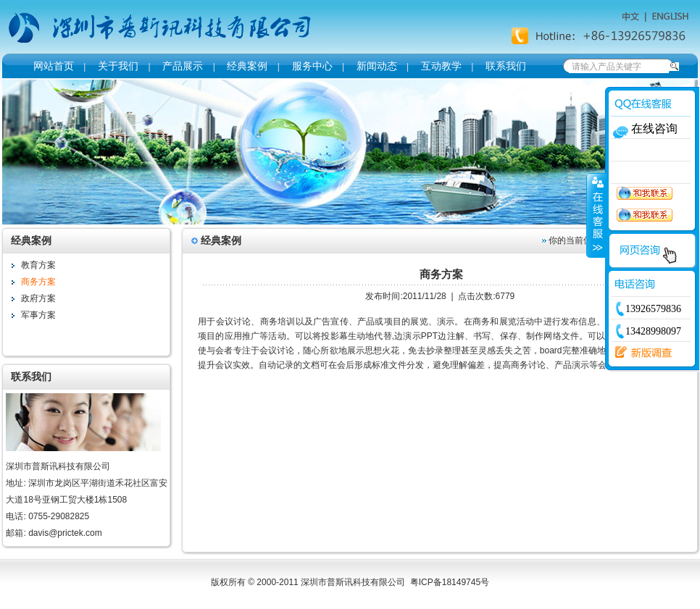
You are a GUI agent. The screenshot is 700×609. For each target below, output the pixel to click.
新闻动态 (377, 66)
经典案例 (247, 66)
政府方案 (38, 298)
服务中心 (312, 66)
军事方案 (38, 315)
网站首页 (54, 66)
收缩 (596, 215)
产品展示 (183, 66)
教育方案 (38, 265)
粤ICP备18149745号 (450, 582)
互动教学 (441, 66)
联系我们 (506, 66)
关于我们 (118, 66)
